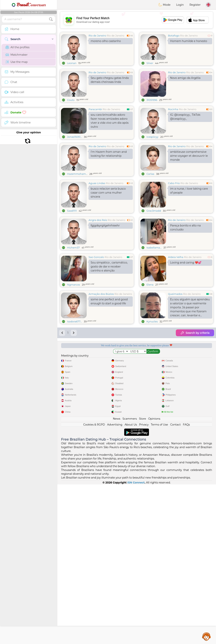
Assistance (206, 636)
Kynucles (152, 380)
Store (143, 578)
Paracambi (95, 109)
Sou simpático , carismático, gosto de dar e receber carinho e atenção (109, 325)
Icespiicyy (152, 137)
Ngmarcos (74, 343)
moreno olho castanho (106, 41)
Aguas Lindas (97, 212)
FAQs (186, 584)
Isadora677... (74, 380)
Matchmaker (16, 55)
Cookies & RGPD (94, 584)
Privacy (144, 584)
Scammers (130, 578)
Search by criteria (195, 391)
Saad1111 (72, 240)
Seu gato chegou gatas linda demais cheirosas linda (110, 80)
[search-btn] (51, 19)
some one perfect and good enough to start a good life (109, 360)
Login (180, 5)
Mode (164, 5)
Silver (150, 63)
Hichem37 (73, 277)
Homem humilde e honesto (189, 41)
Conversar (29, 5)
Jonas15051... (74, 137)
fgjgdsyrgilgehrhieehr (105, 255)
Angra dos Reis (98, 249)
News (117, 578)
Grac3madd (154, 240)
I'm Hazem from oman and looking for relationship (109, 183)
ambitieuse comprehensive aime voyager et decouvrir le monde (189, 185)
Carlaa (150, 203)
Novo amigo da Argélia (185, 78)
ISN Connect (136, 642)
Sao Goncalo (96, 316)
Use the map (16, 62)
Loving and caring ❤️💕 (186, 321)
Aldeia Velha (176, 316)
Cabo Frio (174, 212)
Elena (150, 343)
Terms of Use (159, 584)
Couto (71, 100)
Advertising (115, 584)
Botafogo (174, 36)
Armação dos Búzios (101, 352)
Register (195, 5)
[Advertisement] (137, 20)
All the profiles (17, 47)
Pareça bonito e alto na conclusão (185, 257)
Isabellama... (154, 277)
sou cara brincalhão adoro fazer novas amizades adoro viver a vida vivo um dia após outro (110, 121)
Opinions (154, 578)
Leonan (72, 63)
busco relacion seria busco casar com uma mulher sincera (108, 222)
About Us (131, 584)
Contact (175, 584)
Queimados (175, 352)
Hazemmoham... (77, 203)
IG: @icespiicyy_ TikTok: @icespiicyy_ (185, 117)
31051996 (152, 100)
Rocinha (173, 109)
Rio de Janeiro (97, 36)
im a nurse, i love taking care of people (189, 220)
